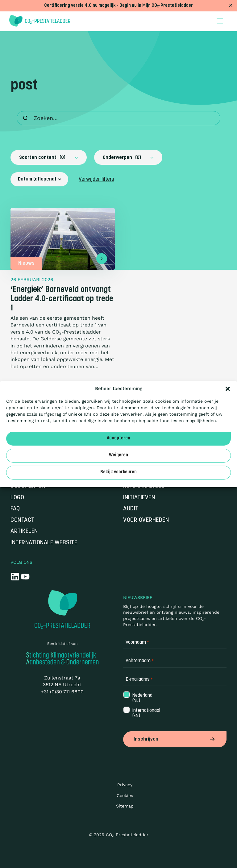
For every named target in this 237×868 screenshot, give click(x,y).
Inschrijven (175, 739)
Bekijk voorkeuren (118, 472)
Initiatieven (139, 498)
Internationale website (44, 543)
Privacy (125, 785)
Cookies (125, 795)
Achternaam (140, 661)
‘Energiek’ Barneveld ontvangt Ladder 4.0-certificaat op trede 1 (62, 299)
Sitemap (125, 806)
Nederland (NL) (142, 698)
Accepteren (118, 438)
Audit (131, 509)
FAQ (15, 509)
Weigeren (118, 455)
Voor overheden (146, 520)
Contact (23, 520)
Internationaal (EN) (146, 713)
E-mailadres (139, 680)
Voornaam (137, 643)
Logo (17, 498)
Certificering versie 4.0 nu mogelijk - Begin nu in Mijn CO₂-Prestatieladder (118, 6)
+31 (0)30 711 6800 (62, 692)
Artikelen (24, 532)
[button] (228, 389)
